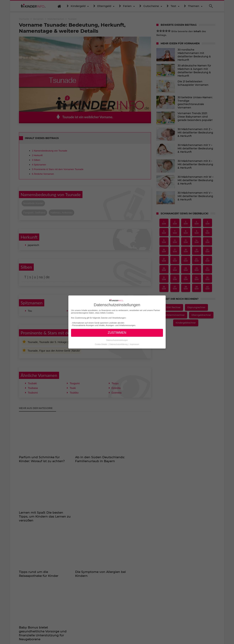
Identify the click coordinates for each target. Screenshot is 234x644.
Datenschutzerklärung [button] (119, 344)
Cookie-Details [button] (101, 344)
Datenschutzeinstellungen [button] (117, 340)
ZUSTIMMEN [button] (117, 333)
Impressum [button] (134, 344)
